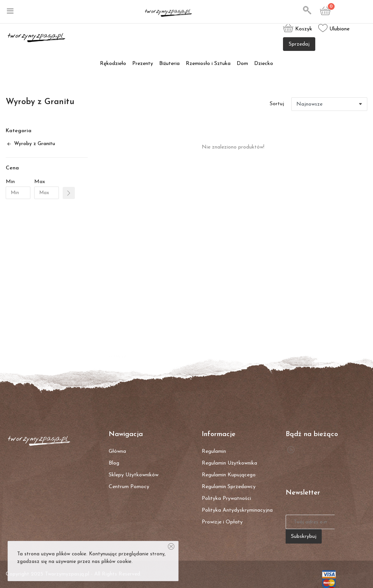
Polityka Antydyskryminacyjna (237, 510)
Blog (114, 463)
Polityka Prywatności (226, 499)
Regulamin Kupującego (229, 475)
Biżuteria (169, 64)
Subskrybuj (304, 537)
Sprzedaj (299, 44)
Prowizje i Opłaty (222, 522)
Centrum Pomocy (129, 487)
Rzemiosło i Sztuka (208, 64)
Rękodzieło (113, 64)
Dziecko (264, 64)
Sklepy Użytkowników (134, 475)
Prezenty (143, 64)
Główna (117, 451)
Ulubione (334, 28)
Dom (242, 64)
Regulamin (214, 451)
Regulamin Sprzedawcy (229, 487)
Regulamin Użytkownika (229, 463)
